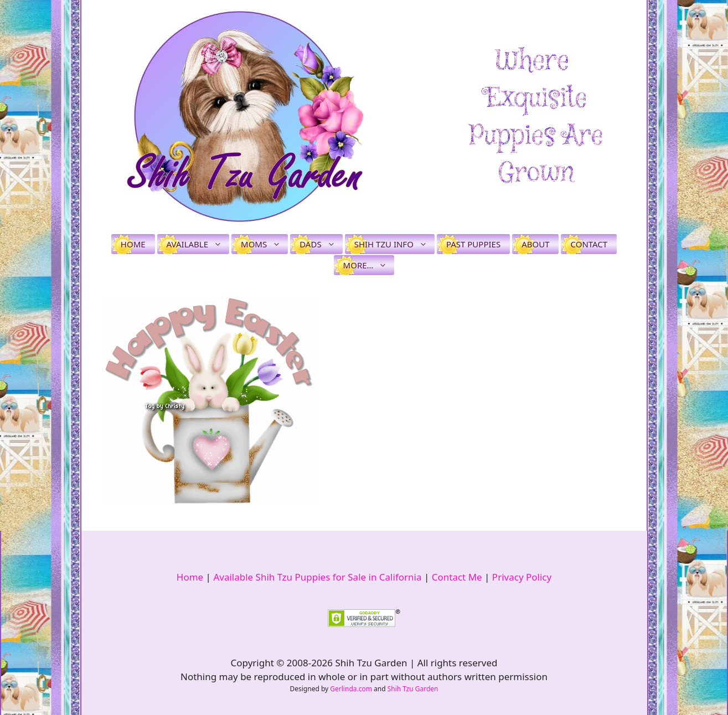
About (535, 244)
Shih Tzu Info (394, 244)
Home (133, 244)
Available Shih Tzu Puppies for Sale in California (317, 577)
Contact (589, 244)
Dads (321, 244)
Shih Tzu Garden (413, 689)
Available (198, 244)
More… (369, 265)
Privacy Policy (522, 577)
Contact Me (457, 577)
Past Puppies (473, 244)
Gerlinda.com (351, 689)
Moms (264, 244)
